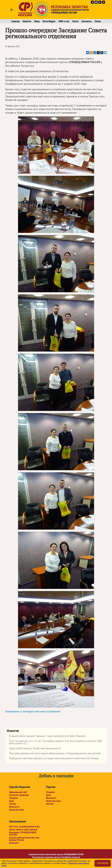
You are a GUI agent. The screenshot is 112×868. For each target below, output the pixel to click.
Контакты (87, 21)
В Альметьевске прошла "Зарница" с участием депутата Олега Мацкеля (46, 736)
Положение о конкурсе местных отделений (33, 711)
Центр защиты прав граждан (23, 830)
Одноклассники (16, 810)
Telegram (13, 798)
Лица (37, 21)
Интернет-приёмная (19, 795)
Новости (27, 21)
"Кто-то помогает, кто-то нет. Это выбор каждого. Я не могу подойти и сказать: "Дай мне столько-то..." (54, 742)
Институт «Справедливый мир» (24, 827)
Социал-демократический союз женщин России (24, 839)
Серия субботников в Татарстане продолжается (34, 749)
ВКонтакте (14, 807)
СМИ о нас (64, 21)
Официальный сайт (18, 792)
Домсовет (14, 843)
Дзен (11, 801)
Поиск (98, 21)
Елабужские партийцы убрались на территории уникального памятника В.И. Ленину (53, 759)
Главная (15, 21)
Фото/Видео (49, 21)
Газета (75, 21)
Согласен (103, 863)
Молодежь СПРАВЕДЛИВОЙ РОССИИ (23, 834)
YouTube (50, 804)
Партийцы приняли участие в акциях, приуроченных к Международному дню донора (54, 754)
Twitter (13, 804)
